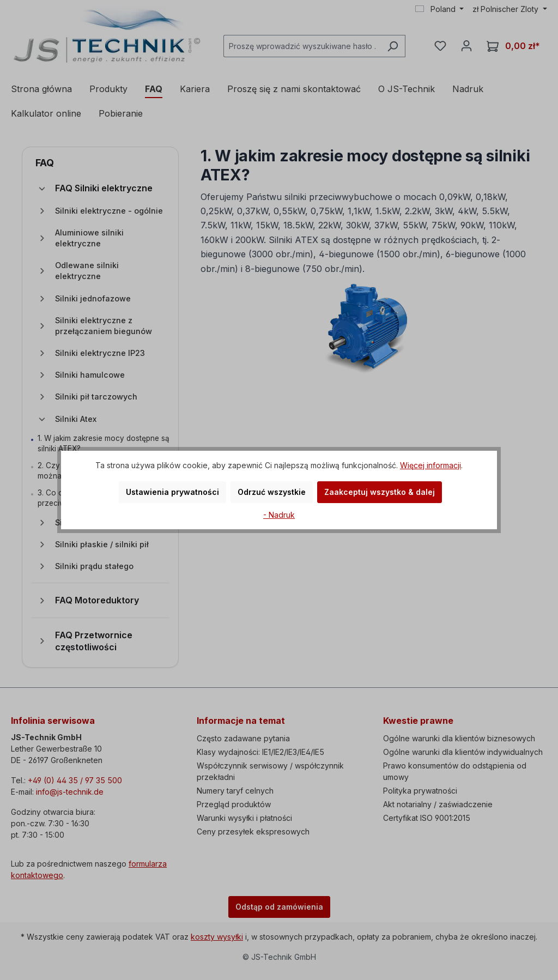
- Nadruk (279, 515)
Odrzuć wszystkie (272, 492)
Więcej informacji (430, 465)
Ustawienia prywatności (172, 492)
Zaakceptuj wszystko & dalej (380, 492)
